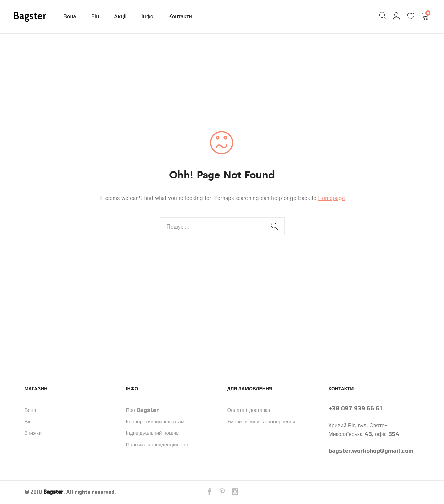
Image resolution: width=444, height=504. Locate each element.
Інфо (148, 16)
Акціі (120, 16)
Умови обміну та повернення (261, 422)
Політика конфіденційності (157, 445)
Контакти (180, 16)
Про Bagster (142, 410)
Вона (70, 16)
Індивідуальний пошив (152, 433)
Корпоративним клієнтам (155, 422)
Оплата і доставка (249, 410)
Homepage (332, 198)
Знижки (33, 433)
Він (95, 16)
